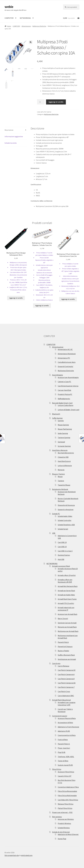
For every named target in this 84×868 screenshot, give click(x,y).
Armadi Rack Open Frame (67, 599)
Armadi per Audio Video (66, 595)
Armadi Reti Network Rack (68, 586)
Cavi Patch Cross (64, 691)
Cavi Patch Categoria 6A (67, 683)
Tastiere (61, 481)
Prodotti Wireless (64, 823)
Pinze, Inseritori (64, 748)
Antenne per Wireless (66, 819)
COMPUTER (9, 18)
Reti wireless (57, 817)
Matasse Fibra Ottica (66, 804)
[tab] (16, 130)
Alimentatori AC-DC (65, 349)
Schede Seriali (63, 529)
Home (9, 26)
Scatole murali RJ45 (65, 765)
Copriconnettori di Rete (67, 735)
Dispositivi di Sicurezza (66, 505)
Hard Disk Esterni (64, 461)
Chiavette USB (63, 457)
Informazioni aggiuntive (14, 136)
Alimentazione (26, 26)
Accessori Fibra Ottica (66, 772)
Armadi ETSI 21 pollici (66, 603)
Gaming (61, 421)
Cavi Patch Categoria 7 (66, 687)
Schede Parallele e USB (66, 525)
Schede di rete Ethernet (61, 832)
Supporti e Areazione (66, 509)
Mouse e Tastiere (58, 474)
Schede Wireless (64, 828)
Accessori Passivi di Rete (67, 718)
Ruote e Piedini (63, 651)
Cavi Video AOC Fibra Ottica (68, 800)
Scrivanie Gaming (64, 446)
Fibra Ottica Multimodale (67, 795)
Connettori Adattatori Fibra (68, 787)
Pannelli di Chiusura (65, 646)
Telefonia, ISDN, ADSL (66, 757)
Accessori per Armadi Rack (67, 614)
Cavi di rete (56, 663)
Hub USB (61, 559)
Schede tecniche (11, 143)
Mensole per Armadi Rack (67, 627)
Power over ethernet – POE (62, 812)
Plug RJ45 (62, 752)
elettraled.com (27, 855)
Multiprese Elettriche (39, 26)
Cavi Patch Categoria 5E (67, 670)
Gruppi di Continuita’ (66, 366)
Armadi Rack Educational (61, 700)
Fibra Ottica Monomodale (67, 791)
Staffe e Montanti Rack (66, 655)
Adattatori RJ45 (64, 731)
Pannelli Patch (63, 642)
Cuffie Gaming (57, 418)
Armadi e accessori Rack (61, 566)
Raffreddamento (64, 399)
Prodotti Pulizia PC (65, 394)
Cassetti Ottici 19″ (65, 776)
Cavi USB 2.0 (62, 542)
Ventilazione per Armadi (67, 659)
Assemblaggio (58, 375)
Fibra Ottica (57, 769)
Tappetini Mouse (64, 485)
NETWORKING (25, 18)
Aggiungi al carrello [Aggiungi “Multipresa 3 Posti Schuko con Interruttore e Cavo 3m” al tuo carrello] (68, 299)
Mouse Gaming (63, 425)
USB (54, 533)
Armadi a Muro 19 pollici (67, 575)
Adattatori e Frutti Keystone (68, 727)
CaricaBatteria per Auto (67, 362)
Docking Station (64, 555)
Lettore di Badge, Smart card (68, 410)
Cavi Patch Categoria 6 (66, 674)
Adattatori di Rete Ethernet (68, 834)
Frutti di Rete (63, 740)
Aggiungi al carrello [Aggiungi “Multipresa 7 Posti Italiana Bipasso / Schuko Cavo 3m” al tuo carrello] (42, 306)
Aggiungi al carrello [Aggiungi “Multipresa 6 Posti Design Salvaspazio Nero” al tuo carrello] (16, 298)
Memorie (61, 470)
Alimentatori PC (64, 358)
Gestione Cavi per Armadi (67, 623)
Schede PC (56, 514)
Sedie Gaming (63, 433)
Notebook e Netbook (60, 489)
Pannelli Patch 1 (64, 744)
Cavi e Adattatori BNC (66, 696)
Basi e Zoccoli (63, 618)
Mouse (60, 477)
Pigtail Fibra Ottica (65, 808)
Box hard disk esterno (66, 453)
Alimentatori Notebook (67, 354)
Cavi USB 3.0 (62, 547)
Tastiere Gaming (64, 438)
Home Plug (62, 839)
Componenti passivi (60, 716)
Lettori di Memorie (65, 466)
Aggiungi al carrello (56, 102)
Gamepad (61, 442)
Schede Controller (65, 520)
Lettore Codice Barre (66, 405)
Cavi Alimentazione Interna (68, 386)
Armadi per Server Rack (66, 591)
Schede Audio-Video (65, 516)
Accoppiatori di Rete (65, 723)
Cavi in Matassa (63, 666)
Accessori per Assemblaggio (68, 377)
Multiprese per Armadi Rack (68, 631)
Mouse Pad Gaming (65, 429)
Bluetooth (56, 414)
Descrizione (9, 130)
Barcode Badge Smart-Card (62, 403)
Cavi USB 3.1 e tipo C (65, 551)
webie (9, 7)
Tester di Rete (63, 761)
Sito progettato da (12, 855)
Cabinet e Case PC (64, 382)
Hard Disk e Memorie (60, 450)
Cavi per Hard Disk (64, 390)
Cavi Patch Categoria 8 (66, 679)
